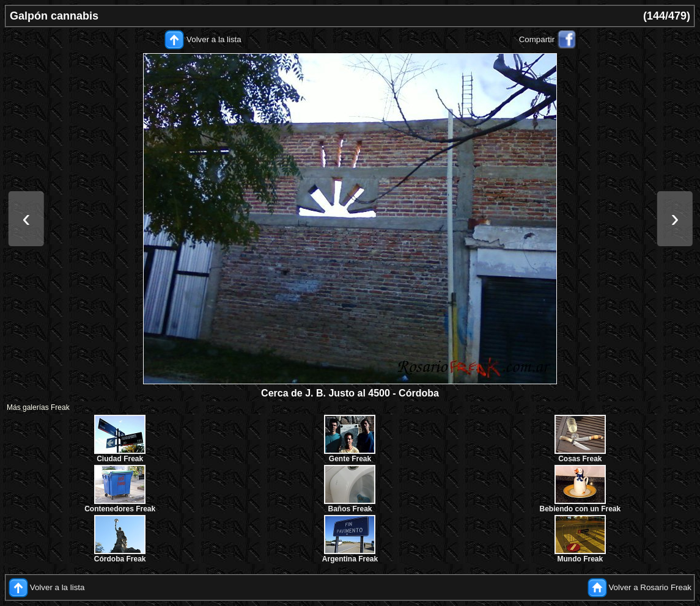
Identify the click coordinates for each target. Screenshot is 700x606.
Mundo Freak (580, 559)
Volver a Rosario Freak (650, 587)
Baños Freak (350, 509)
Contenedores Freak (120, 509)
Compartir (537, 39)
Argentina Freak (350, 559)
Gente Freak (350, 459)
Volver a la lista (214, 39)
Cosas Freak (580, 459)
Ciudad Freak (120, 459)
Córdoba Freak (120, 559)
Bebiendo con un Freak (580, 509)
